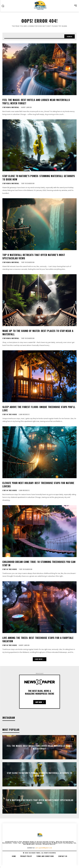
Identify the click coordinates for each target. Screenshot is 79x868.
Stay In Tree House (10, 414)
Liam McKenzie (24, 414)
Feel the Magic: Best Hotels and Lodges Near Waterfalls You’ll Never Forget (36, 102)
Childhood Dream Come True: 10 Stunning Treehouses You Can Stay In (39, 563)
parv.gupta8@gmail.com (44, 848)
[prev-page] (68, 739)
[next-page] (72, 739)
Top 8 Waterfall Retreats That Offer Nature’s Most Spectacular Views (34, 257)
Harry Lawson (26, 107)
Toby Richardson (28, 183)
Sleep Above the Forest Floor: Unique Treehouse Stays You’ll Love (39, 409)
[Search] (70, 36)
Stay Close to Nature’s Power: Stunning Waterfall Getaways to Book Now (39, 178)
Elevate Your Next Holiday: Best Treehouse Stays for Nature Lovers (38, 485)
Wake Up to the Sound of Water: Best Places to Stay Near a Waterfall (38, 333)
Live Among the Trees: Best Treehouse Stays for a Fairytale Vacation (38, 639)
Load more (40, 659)
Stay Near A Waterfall (11, 107)
